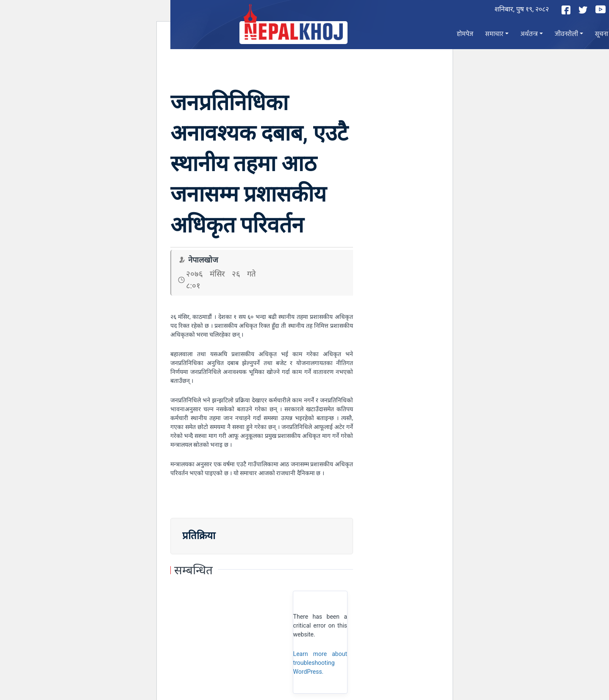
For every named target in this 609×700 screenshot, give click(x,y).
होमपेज (465, 34)
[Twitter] (584, 10)
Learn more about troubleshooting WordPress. (320, 663)
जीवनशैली (566, 34)
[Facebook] (567, 10)
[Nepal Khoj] (293, 33)
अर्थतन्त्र (529, 34)
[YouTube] (602, 9)
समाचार (494, 34)
